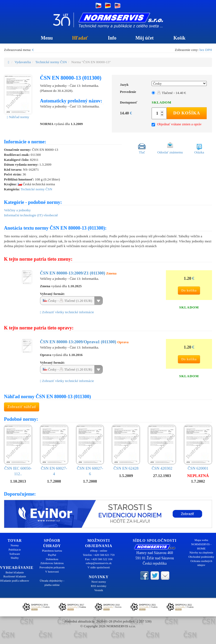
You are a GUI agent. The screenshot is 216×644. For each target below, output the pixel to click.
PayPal (52, 555)
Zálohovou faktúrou (52, 563)
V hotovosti (52, 572)
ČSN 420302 (162, 448)
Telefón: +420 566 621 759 (99, 555)
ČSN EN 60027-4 (54, 450)
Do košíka (187, 113)
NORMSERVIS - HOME (201, 546)
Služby (15, 558)
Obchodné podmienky (201, 557)
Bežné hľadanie (15, 572)
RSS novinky (99, 586)
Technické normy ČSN (51, 62)
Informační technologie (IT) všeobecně (31, 215)
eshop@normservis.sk (99, 563)
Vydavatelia (23, 62)
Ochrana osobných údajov (201, 563)
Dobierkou (52, 559)
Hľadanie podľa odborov (15, 581)
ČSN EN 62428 (126, 448)
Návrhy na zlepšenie (201, 552)
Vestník (99, 590)
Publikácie (15, 549)
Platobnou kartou (52, 551)
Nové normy (99, 582)
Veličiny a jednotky (17, 210)
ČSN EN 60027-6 (90, 450)
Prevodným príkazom (52, 567)
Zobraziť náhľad (22, 407)
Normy (15, 545)
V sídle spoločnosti (99, 567)
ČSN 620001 (198, 448)
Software (15, 554)
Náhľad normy (18, 117)
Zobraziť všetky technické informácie (67, 312)
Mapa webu (201, 540)
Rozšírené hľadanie (15, 576)
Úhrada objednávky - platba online (52, 583)
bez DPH (206, 50)
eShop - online (99, 551)
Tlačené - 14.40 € (171, 93)
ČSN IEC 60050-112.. (18, 450)
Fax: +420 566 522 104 (99, 559)
